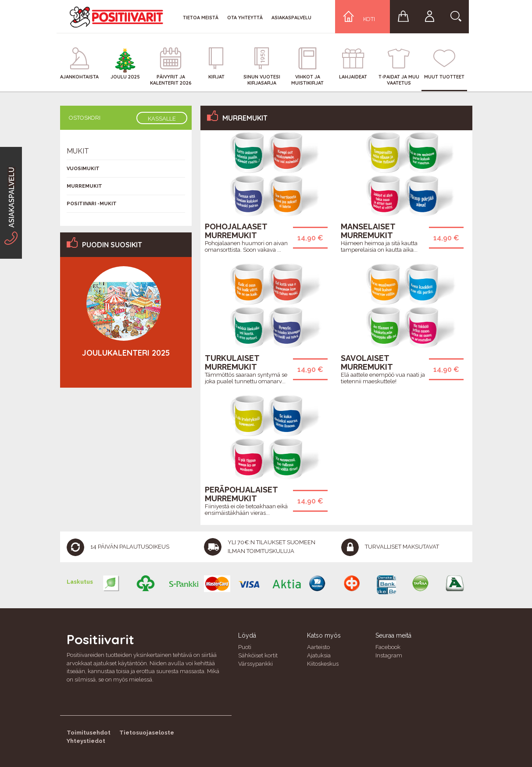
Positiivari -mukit (92, 204)
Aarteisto (318, 647)
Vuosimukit (83, 169)
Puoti (245, 647)
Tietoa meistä (201, 18)
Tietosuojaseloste (147, 733)
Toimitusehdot (89, 733)
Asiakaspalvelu (291, 18)
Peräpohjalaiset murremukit (241, 494)
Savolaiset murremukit (367, 362)
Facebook (388, 647)
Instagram (389, 655)
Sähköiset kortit (258, 655)
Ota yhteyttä (245, 18)
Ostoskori (85, 118)
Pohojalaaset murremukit (236, 231)
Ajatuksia (319, 655)
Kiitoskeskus (323, 664)
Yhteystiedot (86, 741)
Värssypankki (255, 664)
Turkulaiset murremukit (232, 362)
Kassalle (162, 119)
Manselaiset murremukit (368, 231)
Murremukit (84, 186)
